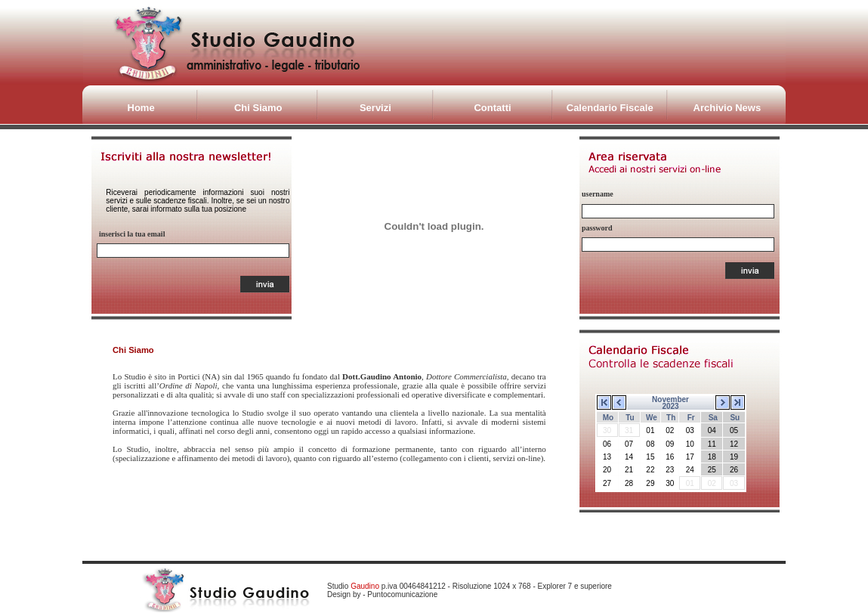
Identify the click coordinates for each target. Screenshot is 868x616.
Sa (713, 418)
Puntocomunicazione (402, 594)
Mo (608, 418)
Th (671, 418)
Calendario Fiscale (610, 108)
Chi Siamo (258, 108)
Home (141, 108)
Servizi (375, 108)
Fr (691, 418)
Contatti (492, 108)
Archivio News (727, 108)
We (652, 418)
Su (735, 418)
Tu (630, 418)
